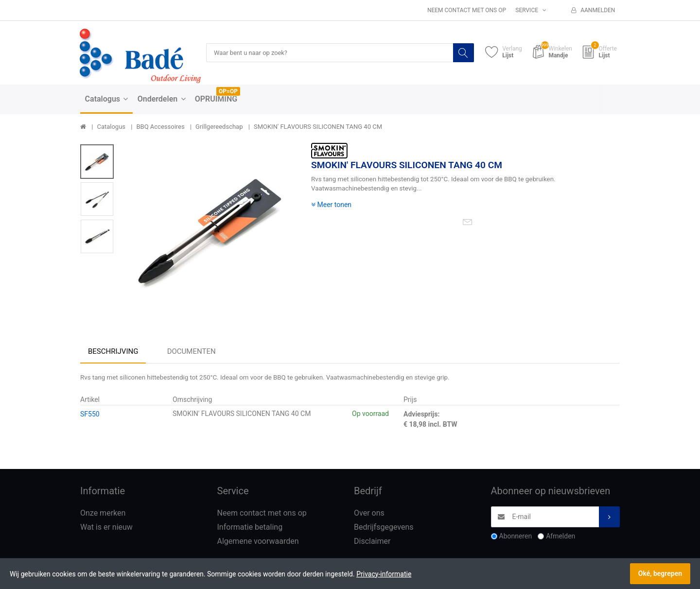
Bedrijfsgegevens (384, 528)
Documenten (192, 352)
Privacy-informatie (384, 574)
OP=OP (228, 92)
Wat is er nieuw (106, 528)
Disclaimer (372, 542)
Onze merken (103, 513)
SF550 (90, 415)
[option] (210, 230)
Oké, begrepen (660, 573)
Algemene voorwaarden (258, 542)
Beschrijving (113, 352)
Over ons (369, 513)
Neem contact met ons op (467, 10)
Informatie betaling (250, 528)
